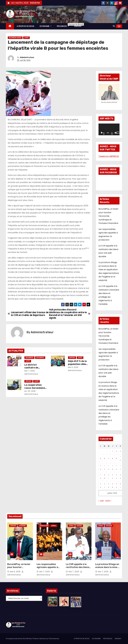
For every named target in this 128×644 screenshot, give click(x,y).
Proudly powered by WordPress (19, 639)
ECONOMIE (46, 26)
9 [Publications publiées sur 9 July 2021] (116, 458)
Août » (108, 501)
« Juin (101, 501)
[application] (109, 129)
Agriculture (44, 526)
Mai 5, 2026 (73, 367)
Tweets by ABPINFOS (109, 156)
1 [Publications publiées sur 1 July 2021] (113, 451)
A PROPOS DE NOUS (25, 26)
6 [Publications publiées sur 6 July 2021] (104, 458)
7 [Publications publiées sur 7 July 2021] (109, 458)
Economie (22, 526)
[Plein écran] (118, 133)
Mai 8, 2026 (15, 572)
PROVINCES (64, 25)
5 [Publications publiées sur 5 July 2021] (101, 458)
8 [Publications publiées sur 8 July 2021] (113, 458)
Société (79, 526)
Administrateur (27, 57)
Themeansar (54, 639)
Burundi (72, 358)
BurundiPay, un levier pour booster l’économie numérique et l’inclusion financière (108, 216)
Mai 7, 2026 (30, 371)
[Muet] (116, 133)
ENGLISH (78, 26)
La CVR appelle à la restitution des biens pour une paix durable (78, 567)
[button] (114, 26)
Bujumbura (29, 358)
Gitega (54, 526)
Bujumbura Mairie (15, 38)
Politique (109, 526)
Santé (26, 38)
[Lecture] (102, 133)
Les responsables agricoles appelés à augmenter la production (47, 569)
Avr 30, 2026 (30, 391)
